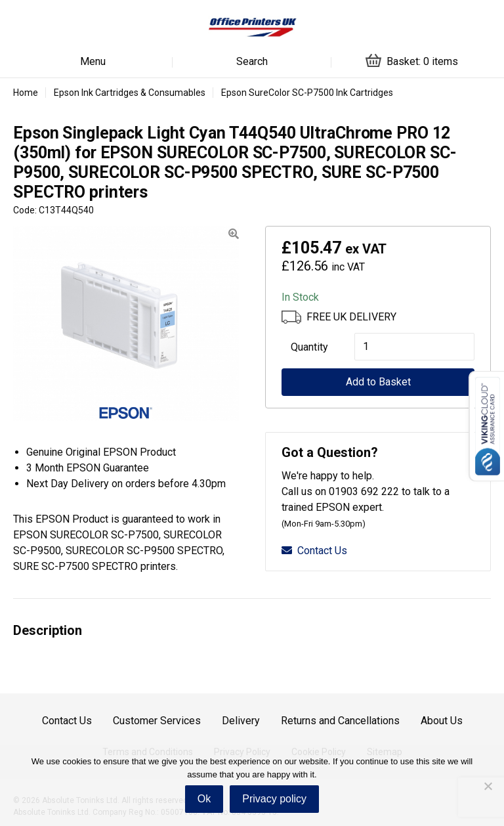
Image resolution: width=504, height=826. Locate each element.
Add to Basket (378, 382)
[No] (488, 786)
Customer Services (157, 721)
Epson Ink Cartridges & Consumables (130, 93)
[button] (234, 234)
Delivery (241, 721)
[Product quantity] (414, 347)
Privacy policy (274, 799)
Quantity (309, 347)
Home (26, 93)
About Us (442, 721)
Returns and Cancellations (340, 721)
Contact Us (314, 551)
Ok (204, 799)
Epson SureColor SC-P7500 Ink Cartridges (307, 93)
